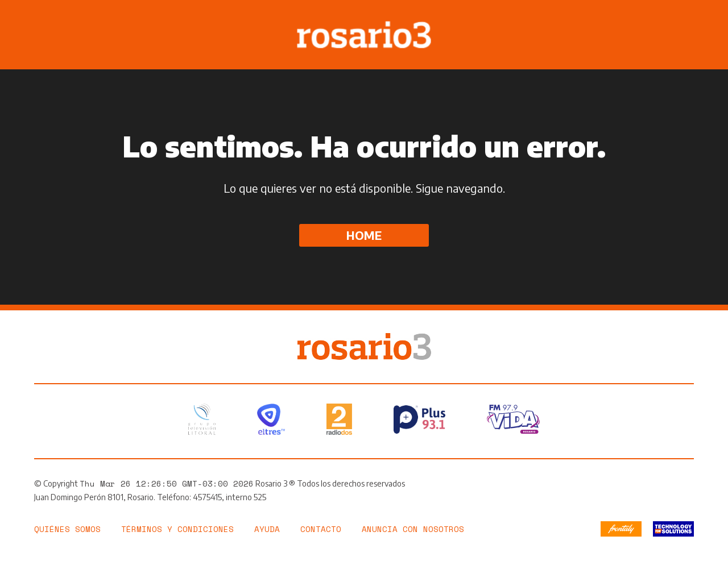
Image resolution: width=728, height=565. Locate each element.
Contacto (321, 529)
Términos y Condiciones (177, 529)
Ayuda (267, 529)
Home (364, 235)
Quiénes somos (67, 529)
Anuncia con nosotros (413, 529)
